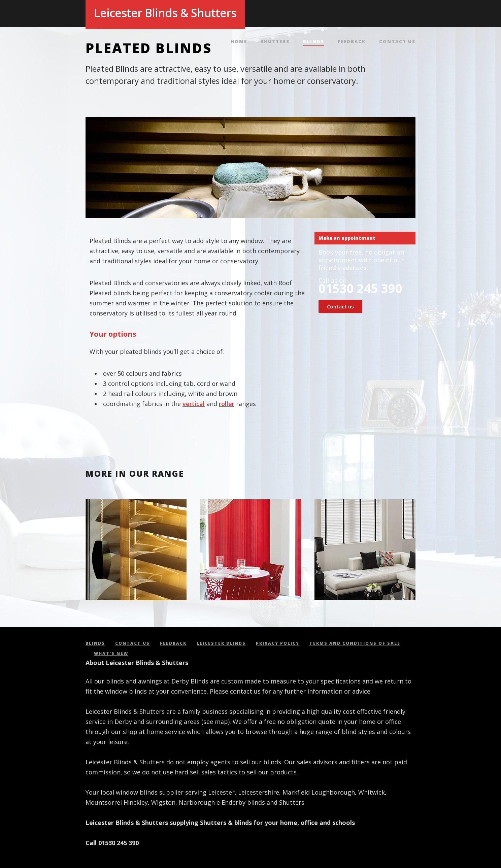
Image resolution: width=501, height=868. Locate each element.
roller (227, 404)
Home (239, 42)
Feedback (352, 42)
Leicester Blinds (221, 643)
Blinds (314, 42)
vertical (194, 404)
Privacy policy (278, 643)
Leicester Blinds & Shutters (165, 13)
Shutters (275, 42)
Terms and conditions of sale (355, 643)
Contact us (397, 42)
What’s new (111, 653)
